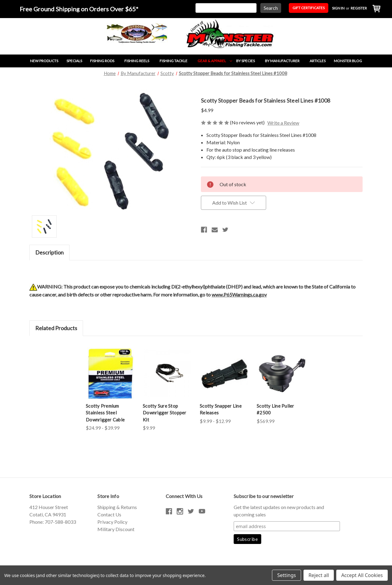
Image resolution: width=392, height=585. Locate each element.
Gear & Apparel (215, 61)
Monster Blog (348, 61)
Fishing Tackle (177, 61)
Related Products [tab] (56, 328)
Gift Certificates (309, 8)
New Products (44, 61)
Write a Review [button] (283, 123)
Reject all (319, 575)
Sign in (338, 8)
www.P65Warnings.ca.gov (239, 294)
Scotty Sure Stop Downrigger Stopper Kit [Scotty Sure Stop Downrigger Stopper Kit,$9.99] (165, 413)
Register (359, 8)
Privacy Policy (112, 522)
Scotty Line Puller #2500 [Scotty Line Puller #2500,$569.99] (275, 409)
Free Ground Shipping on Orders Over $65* (79, 9)
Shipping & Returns (117, 507)
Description (49, 252)
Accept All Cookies (362, 575)
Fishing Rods (105, 61)
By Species (249, 61)
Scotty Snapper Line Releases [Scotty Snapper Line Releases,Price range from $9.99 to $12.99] (221, 409)
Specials (74, 61)
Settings (286, 575)
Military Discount (116, 529)
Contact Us (109, 514)
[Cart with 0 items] (375, 9)
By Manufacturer (285, 61)
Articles (318, 61)
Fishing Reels (140, 61)
